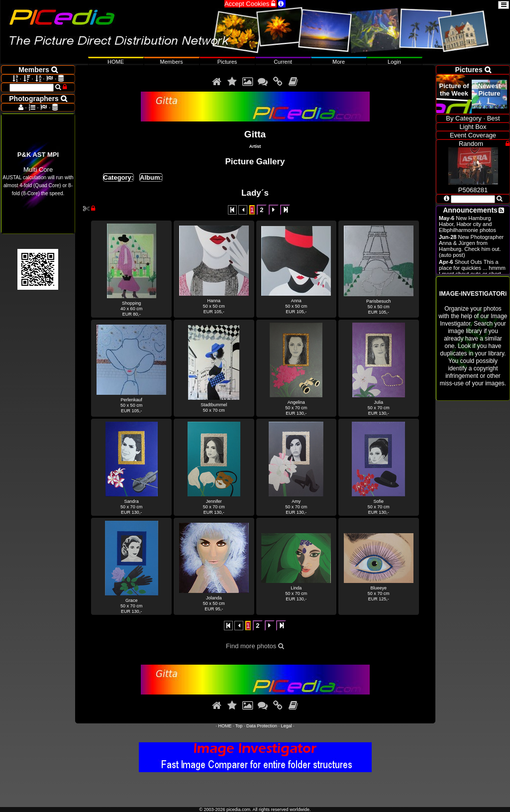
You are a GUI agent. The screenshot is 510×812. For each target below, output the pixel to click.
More (339, 62)
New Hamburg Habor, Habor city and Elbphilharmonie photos (467, 224)
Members (172, 62)
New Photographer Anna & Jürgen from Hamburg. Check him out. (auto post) (471, 246)
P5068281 (473, 186)
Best (494, 118)
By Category (464, 118)
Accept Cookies (251, 4)
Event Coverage (473, 135)
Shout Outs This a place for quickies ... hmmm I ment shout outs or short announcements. (472, 271)
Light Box (473, 127)
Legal (286, 726)
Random (471, 144)
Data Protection (262, 726)
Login (394, 62)
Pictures (227, 62)
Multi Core (38, 174)
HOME (225, 726)
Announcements (470, 210)
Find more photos (255, 646)
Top (239, 726)
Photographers (38, 99)
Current (283, 62)
